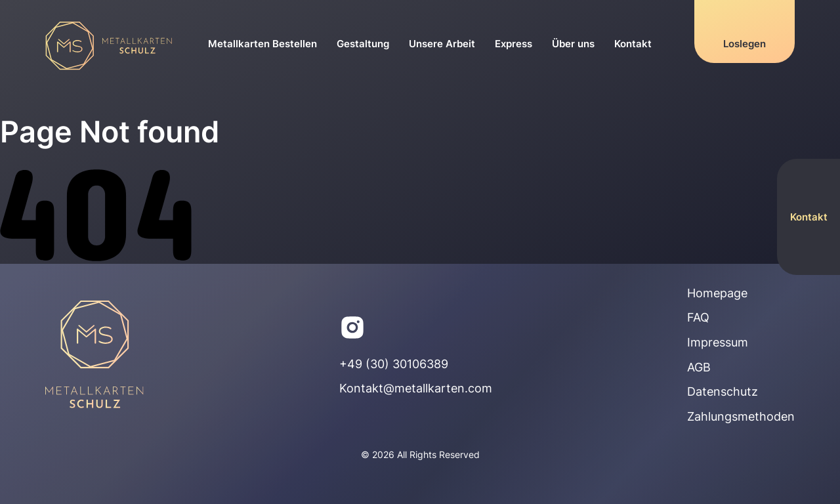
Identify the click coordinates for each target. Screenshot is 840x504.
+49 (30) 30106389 (394, 364)
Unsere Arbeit (442, 44)
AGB (699, 367)
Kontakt (633, 44)
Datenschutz (723, 391)
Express (514, 44)
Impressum (718, 342)
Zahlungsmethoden (741, 416)
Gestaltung (363, 44)
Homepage (717, 293)
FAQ (698, 317)
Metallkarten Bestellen (262, 44)
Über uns (573, 44)
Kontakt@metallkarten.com (416, 388)
